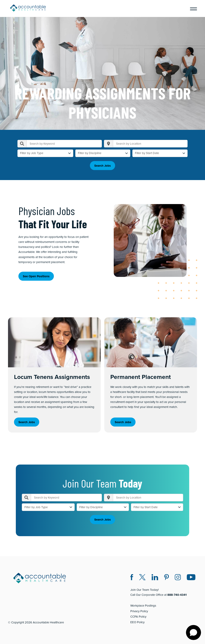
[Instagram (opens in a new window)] (178, 578)
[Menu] (192, 8)
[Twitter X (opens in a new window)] (142, 578)
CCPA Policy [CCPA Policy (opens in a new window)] (138, 617)
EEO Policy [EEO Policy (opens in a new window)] (137, 622)
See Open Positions (36, 276)
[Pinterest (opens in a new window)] (166, 578)
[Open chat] (193, 632)
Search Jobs (102, 166)
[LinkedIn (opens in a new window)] (155, 578)
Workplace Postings (143, 606)
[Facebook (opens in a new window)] (132, 578)
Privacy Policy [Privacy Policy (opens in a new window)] (139, 611)
